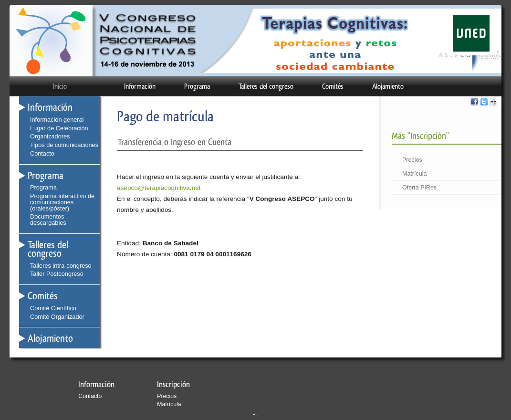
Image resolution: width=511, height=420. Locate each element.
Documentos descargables (48, 220)
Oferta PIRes (419, 188)
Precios (412, 160)
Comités (333, 86)
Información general (57, 120)
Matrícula (414, 174)
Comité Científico (53, 308)
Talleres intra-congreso (61, 266)
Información (140, 86)
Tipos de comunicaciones (64, 145)
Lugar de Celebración (59, 128)
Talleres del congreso (266, 86)
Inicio (60, 86)
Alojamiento (388, 86)
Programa (197, 86)
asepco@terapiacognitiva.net (159, 188)
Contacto (42, 153)
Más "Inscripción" (420, 136)
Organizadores (50, 136)
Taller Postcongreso (57, 274)
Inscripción (173, 384)
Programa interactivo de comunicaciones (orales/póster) (62, 202)
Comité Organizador (57, 317)
